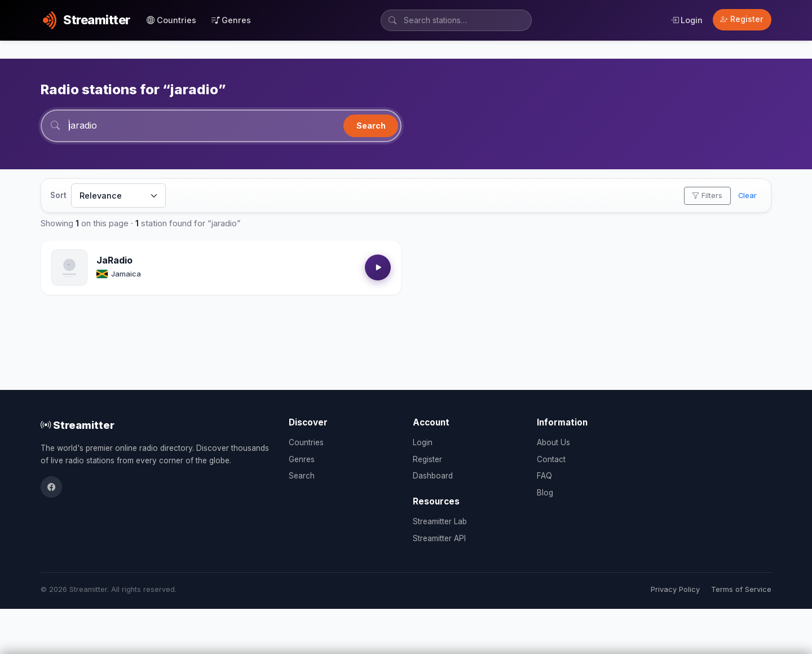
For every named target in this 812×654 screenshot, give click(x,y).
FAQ (544, 476)
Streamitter (78, 425)
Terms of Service (741, 589)
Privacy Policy (675, 589)
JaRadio (114, 260)
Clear (747, 196)
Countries (171, 20)
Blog (545, 493)
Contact (551, 459)
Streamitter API (439, 538)
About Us (553, 442)
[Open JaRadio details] (69, 267)
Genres (231, 20)
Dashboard (433, 476)
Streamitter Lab (440, 521)
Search (371, 126)
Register (742, 19)
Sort (58, 195)
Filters (707, 196)
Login (687, 20)
